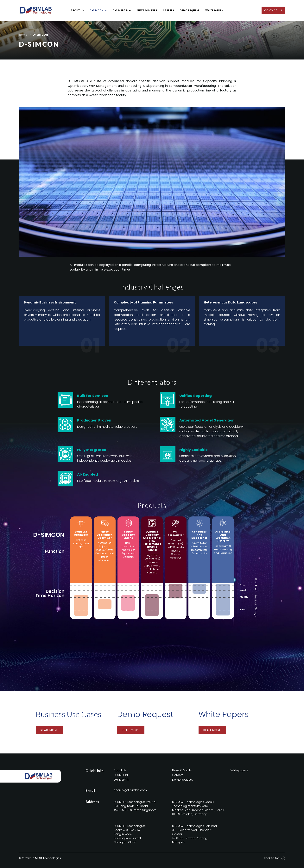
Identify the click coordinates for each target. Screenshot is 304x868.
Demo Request (145, 714)
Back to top (272, 858)
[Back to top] (283, 858)
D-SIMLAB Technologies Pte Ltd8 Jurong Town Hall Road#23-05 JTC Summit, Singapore (135, 806)
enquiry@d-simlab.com (130, 790)
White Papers (224, 714)
